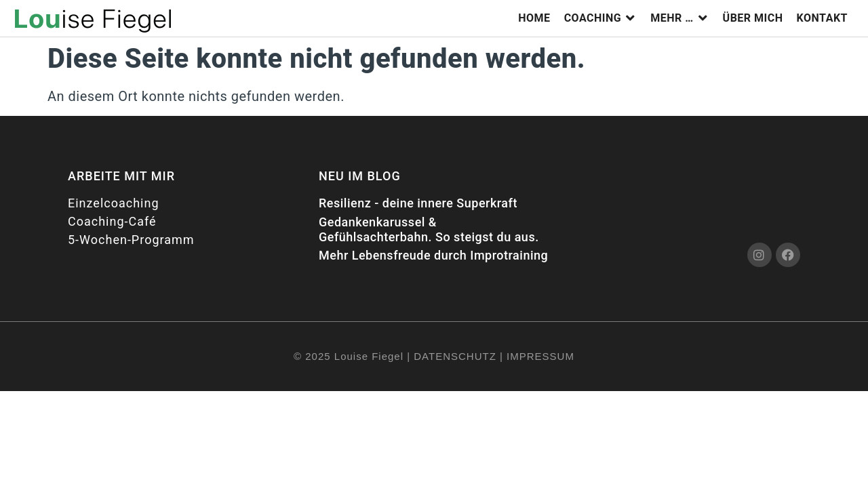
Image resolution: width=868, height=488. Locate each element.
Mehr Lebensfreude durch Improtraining (433, 255)
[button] (601, 18)
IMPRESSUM (540, 356)
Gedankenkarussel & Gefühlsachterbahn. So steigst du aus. (429, 229)
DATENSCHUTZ (455, 356)
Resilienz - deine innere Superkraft (418, 203)
